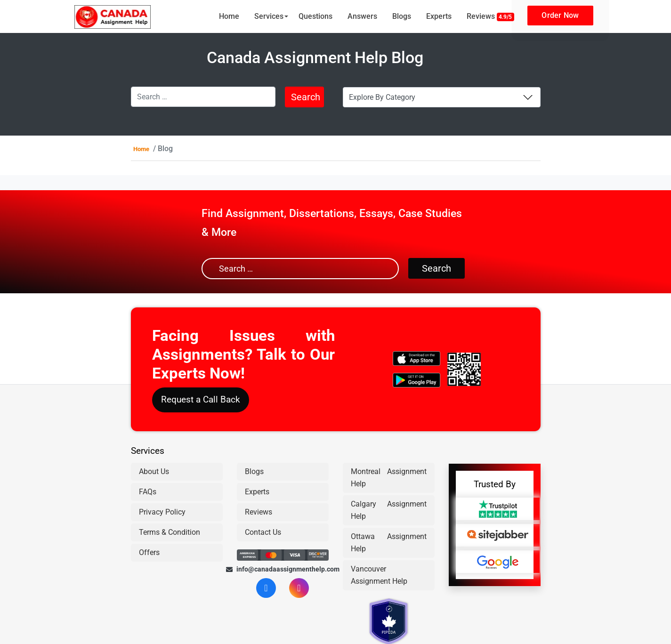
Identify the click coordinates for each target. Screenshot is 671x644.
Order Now (560, 15)
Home (229, 16)
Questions (315, 16)
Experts (439, 16)
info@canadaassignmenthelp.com (283, 569)
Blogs (402, 16)
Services (269, 16)
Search (306, 97)
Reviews (491, 16)
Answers (362, 16)
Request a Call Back (201, 399)
